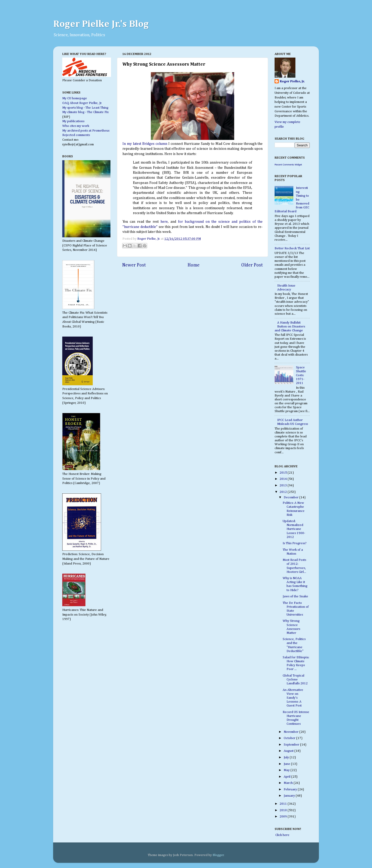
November (292, 732)
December (292, 497)
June (287, 764)
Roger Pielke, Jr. (149, 239)
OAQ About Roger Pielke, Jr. (82, 103)
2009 (284, 817)
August (289, 751)
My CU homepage (75, 98)
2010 (284, 810)
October (290, 738)
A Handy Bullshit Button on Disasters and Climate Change (290, 327)
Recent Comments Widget (288, 165)
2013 (284, 485)
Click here (282, 835)
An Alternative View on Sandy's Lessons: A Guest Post (293, 698)
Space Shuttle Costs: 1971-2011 (301, 375)
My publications (73, 121)
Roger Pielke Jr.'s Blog (101, 24)
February (291, 789)
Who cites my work (76, 126)
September (292, 745)
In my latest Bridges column (145, 144)
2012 (284, 492)
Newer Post (134, 265)
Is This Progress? (294, 543)
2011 (284, 804)
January (290, 796)
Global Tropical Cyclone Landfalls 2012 (295, 680)
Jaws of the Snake (295, 596)
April (287, 777)
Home (194, 265)
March (289, 783)
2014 (284, 479)
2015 (284, 473)
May (287, 770)
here (164, 222)
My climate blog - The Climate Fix (85, 112)
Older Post (252, 265)
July (287, 757)
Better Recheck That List (292, 248)
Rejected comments (76, 135)
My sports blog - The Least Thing (85, 108)
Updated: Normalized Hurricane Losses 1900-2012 (294, 529)
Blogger (218, 855)
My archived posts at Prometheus (86, 131)
